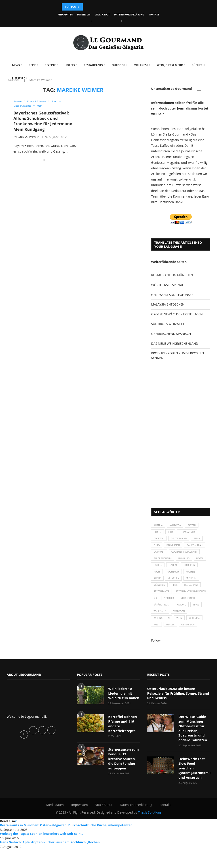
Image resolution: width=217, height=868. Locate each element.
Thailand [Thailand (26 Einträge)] (184, 633)
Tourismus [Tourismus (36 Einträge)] (161, 641)
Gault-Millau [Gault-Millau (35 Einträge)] (163, 557)
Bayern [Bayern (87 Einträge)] (196, 526)
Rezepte (48, 65)
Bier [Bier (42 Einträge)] (173, 533)
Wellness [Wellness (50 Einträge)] (199, 648)
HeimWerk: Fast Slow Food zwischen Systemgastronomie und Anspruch (194, 790)
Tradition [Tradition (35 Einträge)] (182, 641)
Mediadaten (65, 15)
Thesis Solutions (150, 832)
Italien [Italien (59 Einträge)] (191, 579)
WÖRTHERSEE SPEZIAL (167, 285)
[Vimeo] (122, 21)
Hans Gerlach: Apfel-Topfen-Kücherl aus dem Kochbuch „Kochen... (51, 861)
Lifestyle (17, 78)
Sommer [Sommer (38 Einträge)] (159, 625)
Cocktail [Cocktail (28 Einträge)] (160, 541)
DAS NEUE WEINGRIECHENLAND (175, 344)
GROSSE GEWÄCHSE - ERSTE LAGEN (177, 314)
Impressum (84, 15)
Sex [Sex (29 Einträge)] (197, 618)
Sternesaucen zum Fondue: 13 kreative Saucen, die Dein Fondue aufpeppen (124, 786)
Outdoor (117, 65)
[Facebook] (91, 21)
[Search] (208, 92)
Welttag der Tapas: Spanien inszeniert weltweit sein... (42, 853)
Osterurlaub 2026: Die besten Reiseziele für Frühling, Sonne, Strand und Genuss (178, 723)
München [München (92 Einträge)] (179, 602)
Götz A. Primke (28, 137)
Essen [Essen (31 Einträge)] (202, 541)
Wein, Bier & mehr (168, 65)
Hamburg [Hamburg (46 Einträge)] (187, 572)
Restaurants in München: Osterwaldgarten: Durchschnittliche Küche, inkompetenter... (67, 845)
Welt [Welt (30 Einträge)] (157, 656)
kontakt (154, 15)
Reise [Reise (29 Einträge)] (196, 602)
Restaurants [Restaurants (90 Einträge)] (185, 610)
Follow (156, 672)
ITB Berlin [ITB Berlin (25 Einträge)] (160, 587)
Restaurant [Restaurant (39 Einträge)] (162, 610)
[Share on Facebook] (44, 161)
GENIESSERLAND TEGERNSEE (172, 295)
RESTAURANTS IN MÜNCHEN (172, 275)
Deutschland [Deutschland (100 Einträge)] (182, 541)
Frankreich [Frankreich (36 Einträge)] (176, 549)
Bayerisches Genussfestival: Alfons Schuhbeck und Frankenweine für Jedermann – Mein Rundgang (44, 122)
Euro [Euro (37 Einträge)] (157, 549)
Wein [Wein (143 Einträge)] (182, 648)
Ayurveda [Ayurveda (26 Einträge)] (178, 526)
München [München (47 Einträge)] (194, 595)
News (14, 65)
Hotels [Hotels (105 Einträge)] (174, 579)
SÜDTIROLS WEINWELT (168, 324)
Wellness (139, 65)
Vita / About (102, 15)
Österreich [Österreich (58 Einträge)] (192, 656)
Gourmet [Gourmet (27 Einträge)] (185, 557)
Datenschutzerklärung (129, 15)
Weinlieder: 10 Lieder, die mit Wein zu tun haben (124, 725)
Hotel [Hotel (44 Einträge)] (158, 579)
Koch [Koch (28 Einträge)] (178, 587)
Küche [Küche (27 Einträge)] (176, 595)
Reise (30, 65)
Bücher (195, 65)
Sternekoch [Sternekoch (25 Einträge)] (180, 625)
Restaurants (91, 65)
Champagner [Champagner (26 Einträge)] (191, 533)
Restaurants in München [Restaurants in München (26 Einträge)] (170, 618)
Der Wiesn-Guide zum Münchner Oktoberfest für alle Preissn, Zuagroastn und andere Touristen (194, 754)
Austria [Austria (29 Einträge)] (159, 526)
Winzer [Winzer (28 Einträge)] (173, 656)
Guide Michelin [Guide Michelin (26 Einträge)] (164, 572)
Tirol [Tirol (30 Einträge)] (201, 633)
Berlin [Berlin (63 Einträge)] (158, 533)
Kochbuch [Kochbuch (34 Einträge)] (196, 587)
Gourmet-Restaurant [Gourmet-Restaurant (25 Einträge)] (168, 564)
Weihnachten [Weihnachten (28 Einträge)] (163, 648)
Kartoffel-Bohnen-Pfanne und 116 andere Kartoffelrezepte (122, 754)
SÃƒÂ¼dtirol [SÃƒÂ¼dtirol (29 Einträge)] (162, 633)
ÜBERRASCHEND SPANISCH (171, 334)
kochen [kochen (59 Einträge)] (159, 595)
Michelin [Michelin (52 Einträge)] (160, 602)
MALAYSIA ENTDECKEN (168, 304)
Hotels (68, 65)
